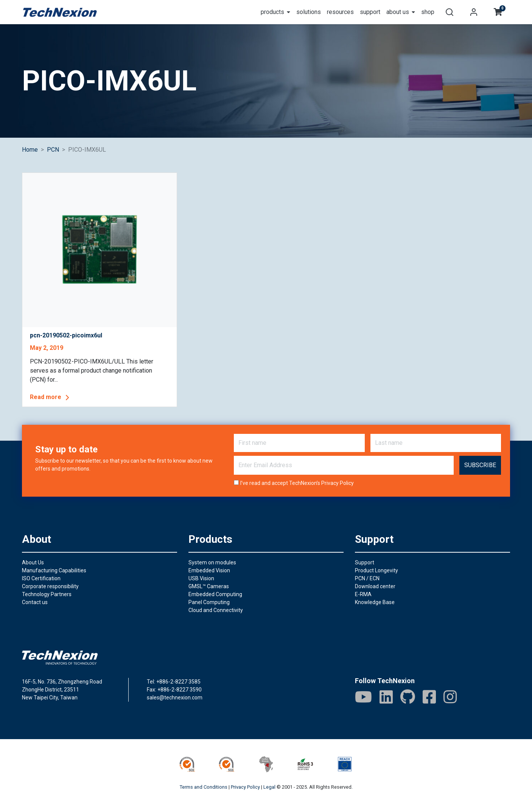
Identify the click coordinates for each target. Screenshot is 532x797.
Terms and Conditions (204, 787)
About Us (33, 562)
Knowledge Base (375, 602)
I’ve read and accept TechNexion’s (297, 483)
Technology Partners (47, 594)
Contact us (35, 602)
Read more (51, 398)
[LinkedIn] (386, 697)
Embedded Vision (209, 570)
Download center (375, 586)
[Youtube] (363, 697)
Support (365, 562)
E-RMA (363, 594)
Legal (269, 787)
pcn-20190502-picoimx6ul (66, 335)
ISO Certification (41, 578)
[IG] (450, 697)
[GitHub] (408, 697)
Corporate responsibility (50, 586)
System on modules (212, 562)
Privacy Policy (338, 483)
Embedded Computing (215, 594)
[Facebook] (429, 697)
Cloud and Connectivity (216, 610)
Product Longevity (376, 570)
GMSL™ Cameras (209, 586)
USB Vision (201, 578)
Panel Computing (209, 602)
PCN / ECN (367, 578)
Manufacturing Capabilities (54, 570)
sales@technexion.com (175, 698)
